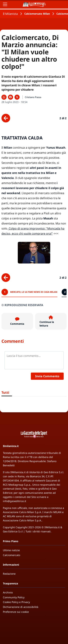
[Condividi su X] (17, 97)
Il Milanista (10, 14)
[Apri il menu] (5, 4)
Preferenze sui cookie (16, 612)
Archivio (8, 592)
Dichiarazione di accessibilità (21, 607)
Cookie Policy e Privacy (16, 602)
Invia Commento (47, 376)
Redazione (9, 574)
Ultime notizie (11, 550)
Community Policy (14, 597)
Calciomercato (12, 555)
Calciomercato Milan (37, 14)
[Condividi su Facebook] (11, 97)
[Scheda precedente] (6, 118)
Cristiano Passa (33, 97)
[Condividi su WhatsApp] (4, 97)
